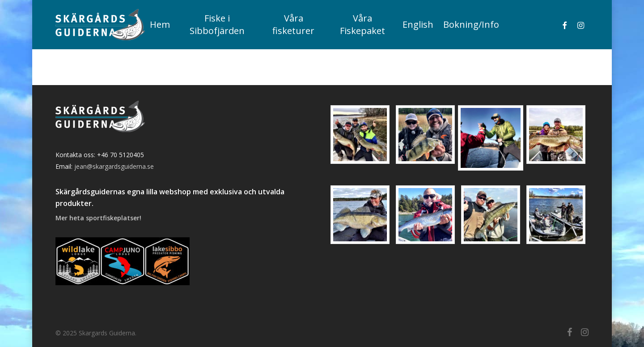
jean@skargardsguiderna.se (114, 166)
